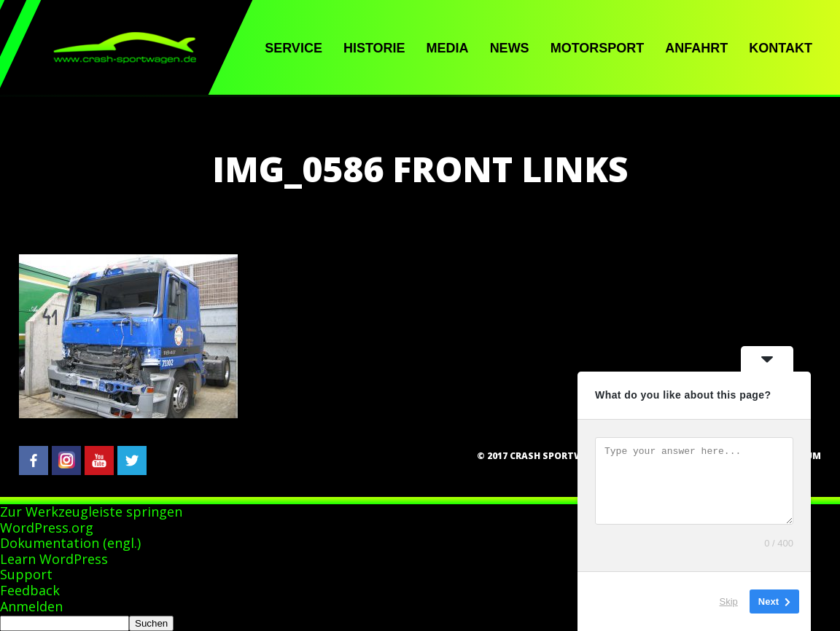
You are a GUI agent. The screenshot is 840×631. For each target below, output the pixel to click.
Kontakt (781, 48)
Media (448, 48)
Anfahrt (696, 48)
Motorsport (598, 48)
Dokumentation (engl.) (70, 543)
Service (293, 48)
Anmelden (31, 606)
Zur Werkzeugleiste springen (91, 512)
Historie (374, 48)
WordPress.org (47, 528)
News (510, 48)
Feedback (30, 590)
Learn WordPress (54, 559)
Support (26, 574)
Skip (729, 601)
